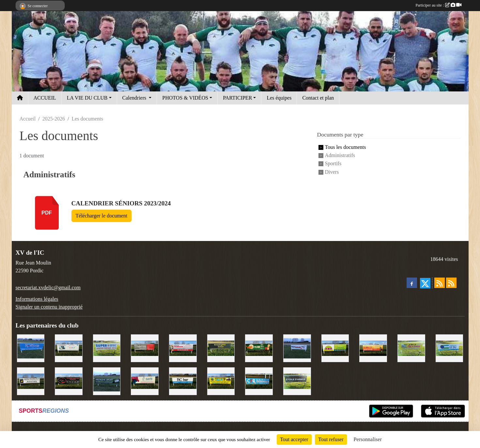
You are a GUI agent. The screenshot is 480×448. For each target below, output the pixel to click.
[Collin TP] (221, 381)
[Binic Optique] (69, 348)
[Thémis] (145, 348)
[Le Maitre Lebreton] (145, 381)
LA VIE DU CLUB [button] (87, 98)
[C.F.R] (259, 381)
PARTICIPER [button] (237, 98)
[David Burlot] (373, 348)
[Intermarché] (297, 348)
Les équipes (279, 98)
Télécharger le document (102, 216)
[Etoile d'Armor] (297, 381)
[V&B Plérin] (259, 348)
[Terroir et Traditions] (69, 381)
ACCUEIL (45, 98)
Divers (332, 172)
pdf (47, 213)
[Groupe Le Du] (449, 348)
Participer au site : (439, 5)
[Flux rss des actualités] (440, 283)
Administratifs (340, 155)
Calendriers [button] (135, 98)
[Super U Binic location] (107, 348)
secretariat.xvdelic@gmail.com (48, 288)
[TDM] (335, 348)
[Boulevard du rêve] (221, 348)
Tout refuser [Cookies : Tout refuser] (331, 439)
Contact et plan (318, 98)
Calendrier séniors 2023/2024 (121, 203)
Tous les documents (346, 147)
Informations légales (37, 299)
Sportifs (333, 164)
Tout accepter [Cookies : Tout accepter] (294, 439)
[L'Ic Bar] (183, 381)
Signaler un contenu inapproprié (49, 307)
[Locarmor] (411, 348)
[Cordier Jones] (183, 348)
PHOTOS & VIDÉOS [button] (185, 98)
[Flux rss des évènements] (451, 283)
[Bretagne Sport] (107, 381)
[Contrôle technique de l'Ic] (31, 381)
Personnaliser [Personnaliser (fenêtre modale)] (368, 439)
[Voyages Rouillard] (31, 348)
